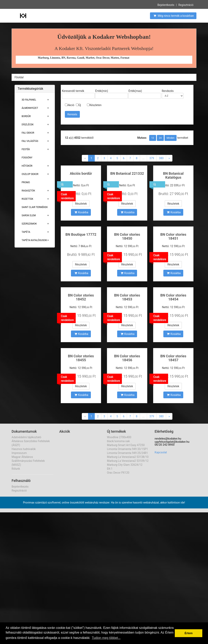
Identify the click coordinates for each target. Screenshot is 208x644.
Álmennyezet (30, 108)
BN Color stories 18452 (81, 297)
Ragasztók (28, 191)
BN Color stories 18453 (127, 297)
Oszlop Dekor (30, 174)
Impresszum (19, 453)
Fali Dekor (28, 133)
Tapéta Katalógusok (34, 240)
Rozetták (27, 199)
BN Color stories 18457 (173, 358)
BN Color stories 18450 (127, 236)
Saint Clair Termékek (35, 207)
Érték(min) (102, 91)
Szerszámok (29, 224)
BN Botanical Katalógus (173, 175)
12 (153, 138)
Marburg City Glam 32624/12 (125, 465)
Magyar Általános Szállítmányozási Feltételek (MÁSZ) (28, 461)
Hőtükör (27, 166)
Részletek (81, 204)
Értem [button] (189, 633)
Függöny (27, 158)
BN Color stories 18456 (127, 358)
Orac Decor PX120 (118, 473)
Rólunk (16, 469)
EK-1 (110, 469)
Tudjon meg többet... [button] (106, 638)
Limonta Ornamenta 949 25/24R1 (127, 453)
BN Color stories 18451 (173, 236)
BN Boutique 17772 (81, 234)
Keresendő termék (73, 91)
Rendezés (168, 91)
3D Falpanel (29, 100)
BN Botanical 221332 (127, 173)
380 (161, 158)
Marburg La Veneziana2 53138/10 (128, 457)
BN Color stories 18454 (173, 297)
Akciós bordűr (81, 173)
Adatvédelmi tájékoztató (26, 437)
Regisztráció (186, 5)
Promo (26, 182)
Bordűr (26, 116)
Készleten (94, 105)
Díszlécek (28, 125)
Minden (171, 138)
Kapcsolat (161, 452)
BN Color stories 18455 (81, 358)
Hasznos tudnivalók (24, 449)
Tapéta (26, 232)
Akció (70, 105)
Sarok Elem (29, 215)
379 (152, 158)
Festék (26, 149)
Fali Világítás (30, 141)
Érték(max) (135, 91)
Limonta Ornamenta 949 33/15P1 (127, 449)
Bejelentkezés (166, 5)
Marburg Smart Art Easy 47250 (126, 445)
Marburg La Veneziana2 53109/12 (128, 461)
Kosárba (81, 212)
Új (78, 105)
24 (160, 138)
